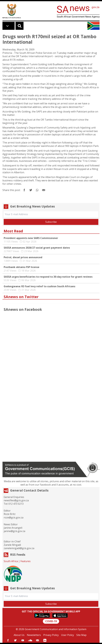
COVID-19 (51, 621)
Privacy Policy (51, 635)
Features (25, 561)
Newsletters (34, 635)
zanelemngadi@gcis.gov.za (19, 548)
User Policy (68, 635)
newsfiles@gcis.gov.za (16, 500)
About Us (19, 635)
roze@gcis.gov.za (14, 517)
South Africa (11, 561)
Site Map (81, 635)
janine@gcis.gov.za (14, 531)
